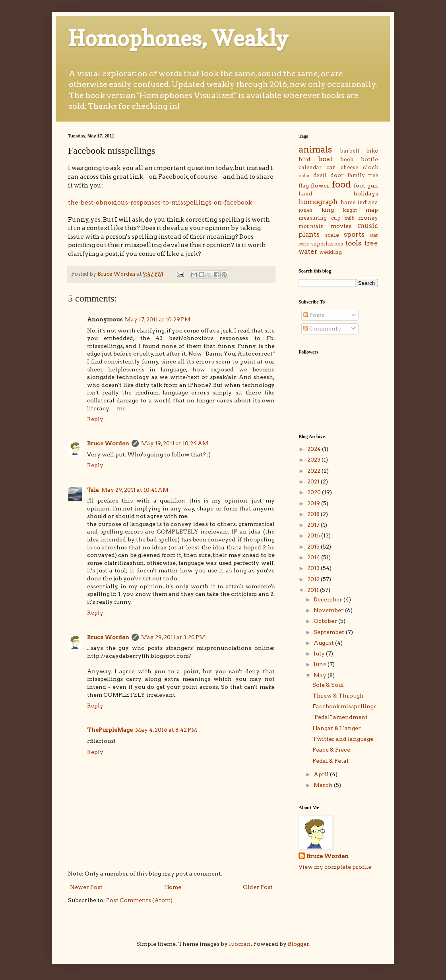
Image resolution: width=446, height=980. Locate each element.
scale (332, 235)
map (372, 210)
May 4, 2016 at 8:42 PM (166, 730)
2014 (314, 557)
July (320, 653)
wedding (331, 252)
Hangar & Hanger (337, 728)
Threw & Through (338, 696)
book (347, 159)
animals (315, 149)
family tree (363, 175)
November (329, 610)
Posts (314, 315)
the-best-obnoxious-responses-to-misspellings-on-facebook (160, 202)
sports (354, 234)
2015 (314, 547)
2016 (314, 535)
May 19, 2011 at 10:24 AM (175, 443)
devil (320, 175)
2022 (314, 471)
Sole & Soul (328, 685)
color (304, 176)
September (330, 632)
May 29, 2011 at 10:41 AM (135, 490)
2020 (315, 492)
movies (341, 226)
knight (350, 210)
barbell (350, 151)
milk (349, 218)
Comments (322, 329)
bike (372, 151)
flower (320, 186)
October (326, 621)
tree (371, 243)
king (328, 210)
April (322, 774)
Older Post (258, 887)
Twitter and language (343, 739)
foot (360, 186)
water (308, 251)
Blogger (298, 944)
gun (373, 186)
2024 (315, 449)
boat (325, 159)
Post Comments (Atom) (139, 900)
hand (305, 194)
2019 (314, 503)
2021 (314, 481)
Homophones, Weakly (178, 38)
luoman (240, 944)
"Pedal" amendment (340, 717)
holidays (366, 193)
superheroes (327, 244)
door (337, 175)
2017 (314, 525)
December (329, 599)
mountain (311, 226)
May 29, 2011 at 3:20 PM (173, 637)
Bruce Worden (108, 443)
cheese (349, 167)
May (321, 675)
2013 (314, 568)
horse (348, 202)
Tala (93, 490)
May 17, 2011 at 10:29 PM (158, 319)
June (321, 664)
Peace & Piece (331, 750)
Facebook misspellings (344, 706)
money (368, 218)
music (368, 226)
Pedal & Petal (331, 761)
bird (304, 159)
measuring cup (320, 218)
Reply (95, 419)
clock (370, 167)
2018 (314, 514)
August (324, 643)
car (331, 167)
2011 (314, 590)
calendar (310, 167)
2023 (314, 460)
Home (173, 887)
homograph (318, 202)
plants (309, 234)
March (324, 785)
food (341, 184)
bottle (369, 159)
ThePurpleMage (110, 730)
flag (304, 186)
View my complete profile (335, 867)
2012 (314, 579)
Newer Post (86, 887)
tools (353, 243)
